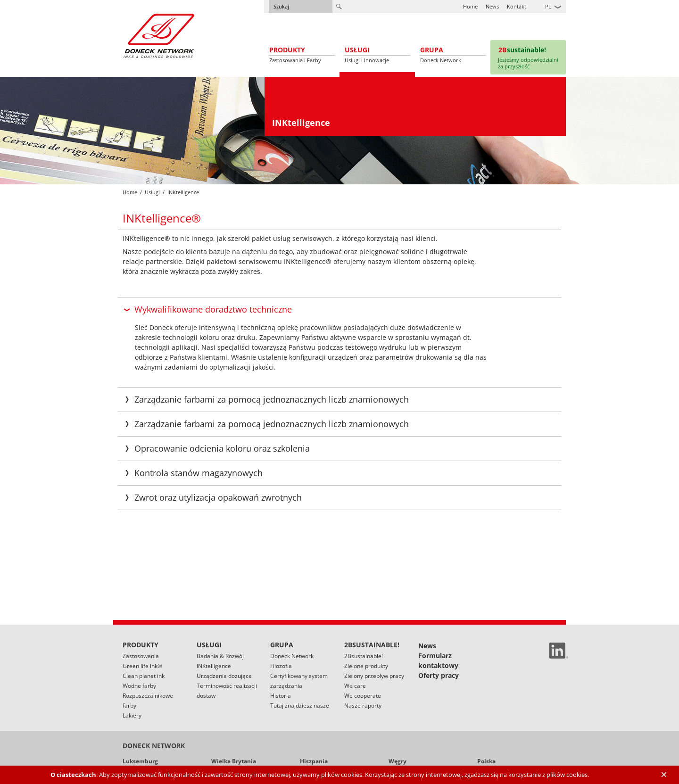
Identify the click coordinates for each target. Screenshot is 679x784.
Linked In (559, 651)
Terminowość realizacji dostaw (227, 691)
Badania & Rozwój (220, 656)
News (492, 6)
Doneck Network (292, 656)
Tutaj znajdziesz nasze (300, 706)
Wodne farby (139, 686)
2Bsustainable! (364, 656)
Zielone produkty (366, 666)
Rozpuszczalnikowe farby (148, 701)
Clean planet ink (144, 676)
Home (470, 6)
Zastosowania (141, 656)
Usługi (152, 192)
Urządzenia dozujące (224, 676)
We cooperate (363, 696)
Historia (281, 696)
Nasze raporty (363, 706)
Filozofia (281, 666)
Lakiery (132, 715)
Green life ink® (142, 666)
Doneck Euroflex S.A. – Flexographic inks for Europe (159, 36)
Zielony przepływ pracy (374, 676)
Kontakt (517, 6)
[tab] (339, 309)
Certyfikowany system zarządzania (299, 681)
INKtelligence (214, 666)
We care (355, 686)
